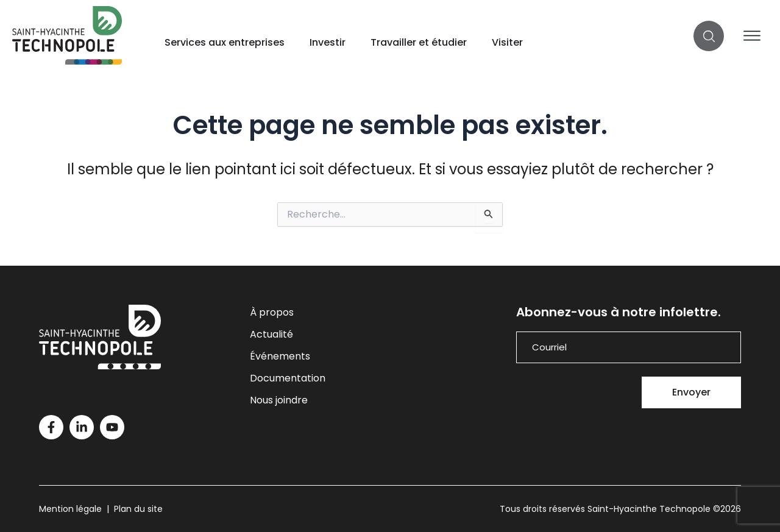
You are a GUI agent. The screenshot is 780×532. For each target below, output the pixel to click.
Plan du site (138, 509)
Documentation (288, 378)
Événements (280, 356)
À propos (272, 312)
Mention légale (70, 509)
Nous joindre (279, 400)
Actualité (271, 334)
